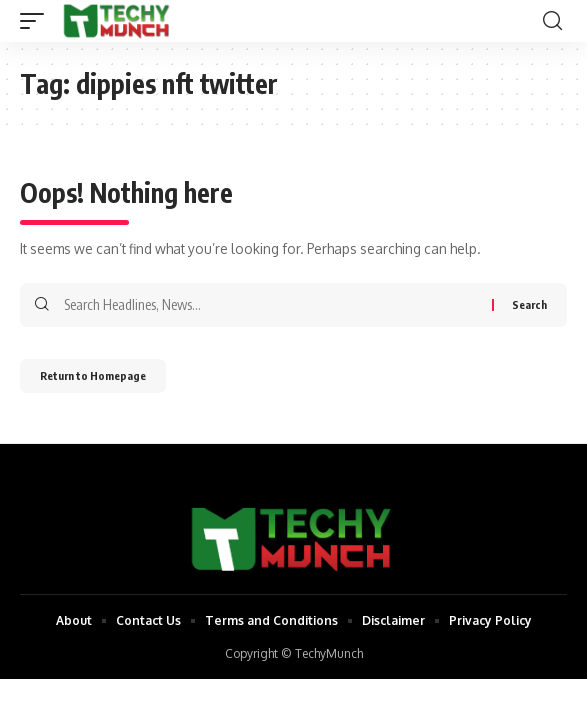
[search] (552, 21)
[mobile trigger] (37, 21)
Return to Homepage (93, 375)
